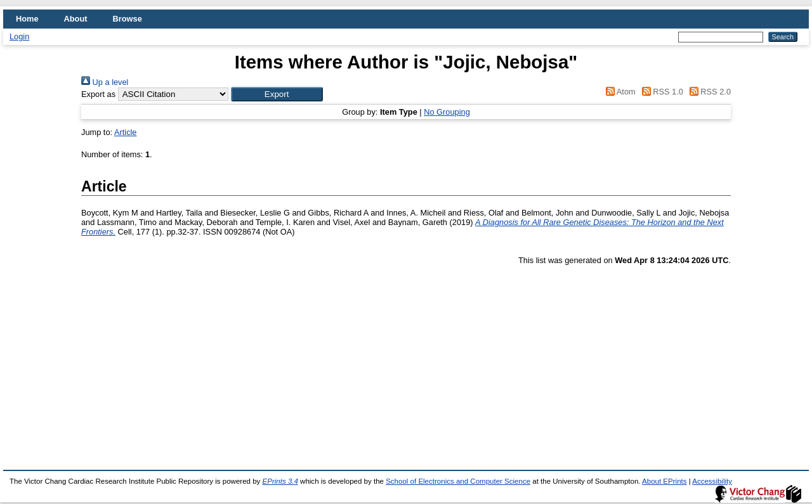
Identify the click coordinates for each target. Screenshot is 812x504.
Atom (619, 92)
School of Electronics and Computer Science (458, 481)
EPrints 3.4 (280, 481)
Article (126, 132)
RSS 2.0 (708, 92)
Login (19, 36)
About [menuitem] (76, 19)
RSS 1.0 (660, 92)
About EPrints (664, 481)
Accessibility (712, 481)
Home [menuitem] (27, 19)
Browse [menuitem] (128, 19)
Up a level (105, 82)
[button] (277, 94)
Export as (98, 94)
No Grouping (447, 112)
